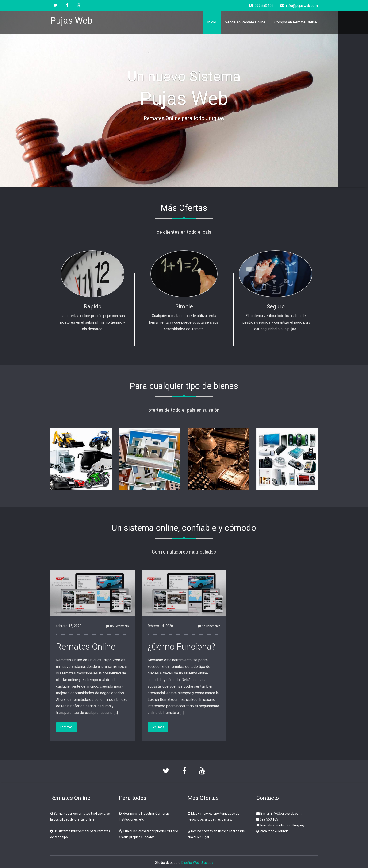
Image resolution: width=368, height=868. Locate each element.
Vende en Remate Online (245, 22)
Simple (184, 306)
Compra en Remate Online (296, 22)
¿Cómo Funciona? (181, 647)
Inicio (212, 22)
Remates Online (86, 647)
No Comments (117, 626)
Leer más (66, 727)
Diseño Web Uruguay (197, 863)
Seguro (276, 306)
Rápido (93, 306)
